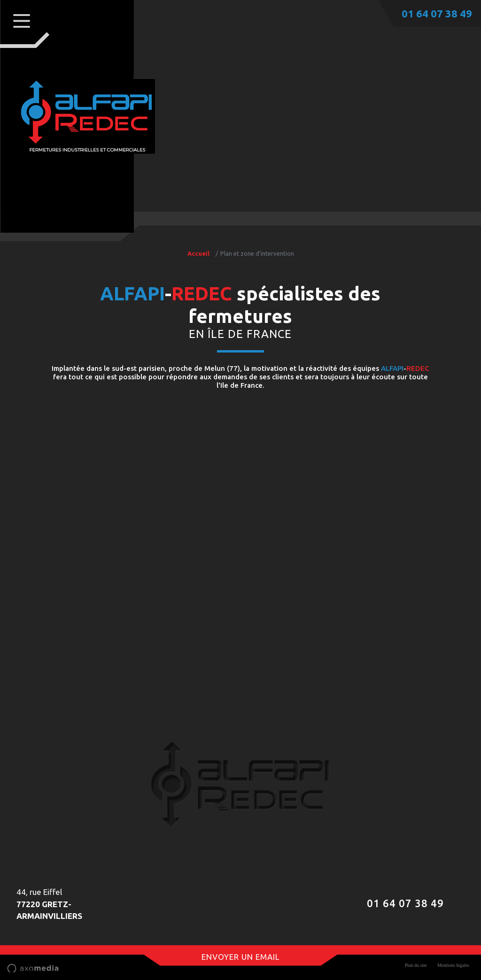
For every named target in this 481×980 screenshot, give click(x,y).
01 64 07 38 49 (437, 13)
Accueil (198, 253)
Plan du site (416, 965)
